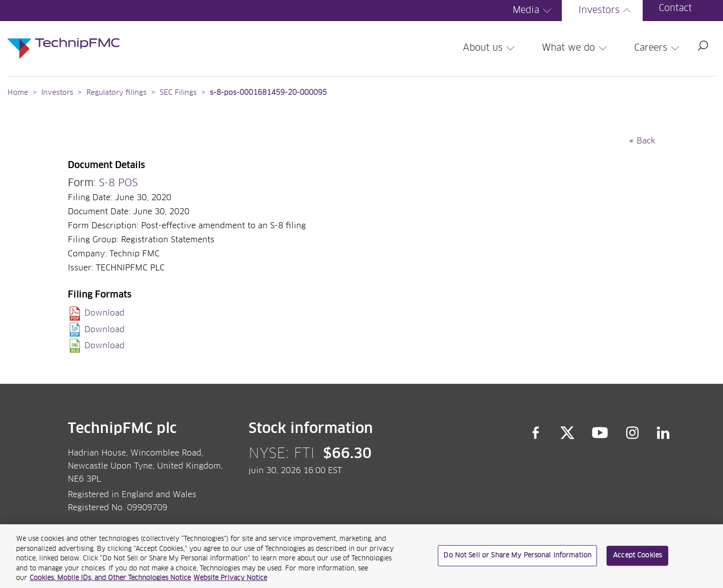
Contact (675, 9)
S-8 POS (118, 183)
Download (104, 313)
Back (646, 141)
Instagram (633, 433)
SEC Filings (178, 93)
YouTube (600, 433)
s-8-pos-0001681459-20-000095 (268, 93)
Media (533, 11)
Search (703, 46)
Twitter (567, 433)
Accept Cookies (637, 559)
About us (490, 48)
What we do (576, 48)
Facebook (536, 433)
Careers (658, 48)
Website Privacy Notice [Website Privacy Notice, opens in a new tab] (230, 582)
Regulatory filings (116, 93)
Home (18, 93)
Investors (607, 11)
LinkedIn (664, 433)
